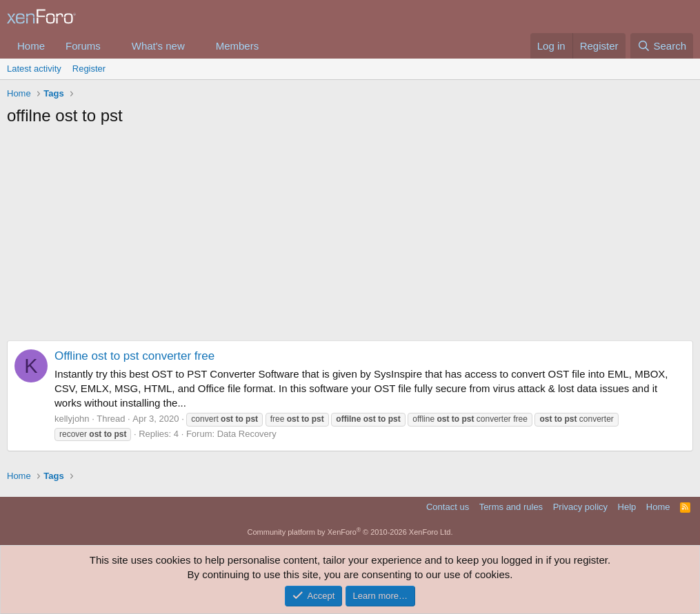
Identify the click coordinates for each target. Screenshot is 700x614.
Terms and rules (511, 507)
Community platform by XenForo (350, 532)
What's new (158, 46)
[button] (112, 46)
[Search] (662, 46)
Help (627, 507)
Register (89, 69)
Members (238, 46)
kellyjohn (72, 419)
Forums (83, 46)
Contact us (448, 507)
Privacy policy (580, 507)
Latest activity (34, 69)
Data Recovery (247, 434)
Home (31, 46)
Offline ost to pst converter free (134, 356)
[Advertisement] (350, 237)
